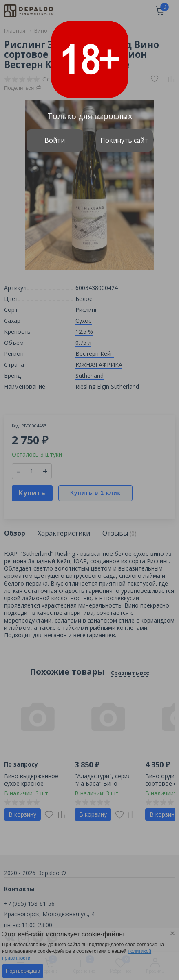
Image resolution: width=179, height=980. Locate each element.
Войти (55, 140)
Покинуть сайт (124, 140)
